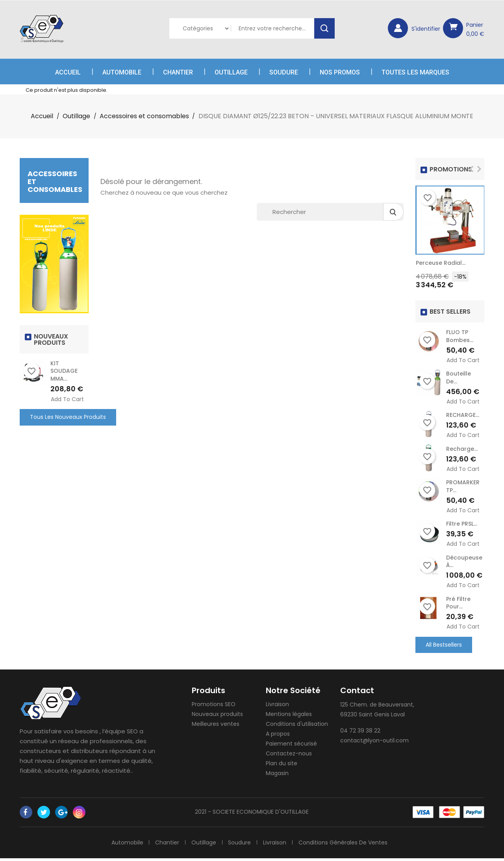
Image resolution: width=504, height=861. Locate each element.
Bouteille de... (459, 378)
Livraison (277, 707)
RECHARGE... (463, 416)
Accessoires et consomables (55, 181)
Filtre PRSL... (462, 525)
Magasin (277, 776)
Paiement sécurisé (291, 746)
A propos (278, 736)
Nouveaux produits (217, 717)
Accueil (68, 72)
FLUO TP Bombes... (460, 336)
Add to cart (67, 399)
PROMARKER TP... (463, 487)
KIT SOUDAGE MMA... (64, 371)
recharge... (462, 450)
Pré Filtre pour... (458, 605)
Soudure (284, 72)
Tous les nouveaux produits (68, 417)
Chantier (178, 72)
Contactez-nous (289, 756)
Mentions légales (289, 717)
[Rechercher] (330, 212)
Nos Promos (340, 72)
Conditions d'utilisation (297, 727)
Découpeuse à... (464, 563)
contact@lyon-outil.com (374, 743)
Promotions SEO (214, 707)
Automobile (122, 72)
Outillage (231, 72)
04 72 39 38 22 (360, 733)
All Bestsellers (444, 647)
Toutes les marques (415, 72)
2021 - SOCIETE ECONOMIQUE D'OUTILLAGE (252, 815)
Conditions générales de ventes (345, 845)
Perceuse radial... (441, 263)
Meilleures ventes (216, 727)
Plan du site (282, 766)
